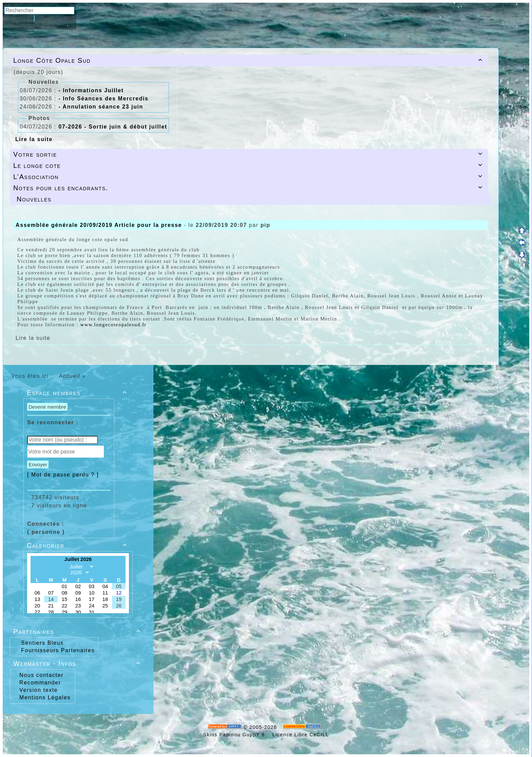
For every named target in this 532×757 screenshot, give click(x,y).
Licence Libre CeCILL (300, 735)
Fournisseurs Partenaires (58, 650)
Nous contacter (40, 675)
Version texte (37, 690)
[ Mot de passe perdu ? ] (63, 475)
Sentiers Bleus (42, 643)
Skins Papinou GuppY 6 (236, 735)
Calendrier (78, 545)
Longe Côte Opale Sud (249, 60)
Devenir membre (47, 407)
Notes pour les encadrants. (249, 188)
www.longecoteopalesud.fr (113, 325)
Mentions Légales (44, 697)
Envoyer (38, 464)
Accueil (70, 376)
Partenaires (78, 632)
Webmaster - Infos (78, 663)
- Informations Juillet (91, 90)
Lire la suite (34, 139)
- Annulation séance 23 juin (101, 107)
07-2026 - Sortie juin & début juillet (113, 127)
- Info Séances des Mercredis (103, 99)
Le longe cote (249, 166)
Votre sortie (249, 154)
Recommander (39, 683)
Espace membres (78, 393)
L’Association (249, 177)
